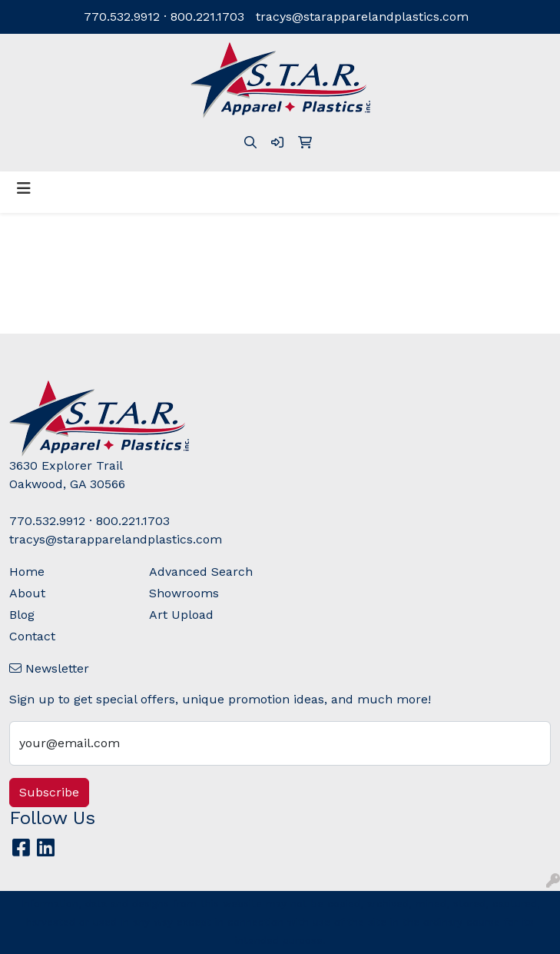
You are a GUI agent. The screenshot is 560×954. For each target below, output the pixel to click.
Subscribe (49, 792)
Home (27, 572)
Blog (22, 615)
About (27, 593)
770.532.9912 (122, 17)
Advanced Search (201, 572)
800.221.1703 (207, 17)
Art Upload (181, 615)
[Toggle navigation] (24, 188)
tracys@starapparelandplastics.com (362, 17)
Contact (32, 636)
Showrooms (184, 593)
